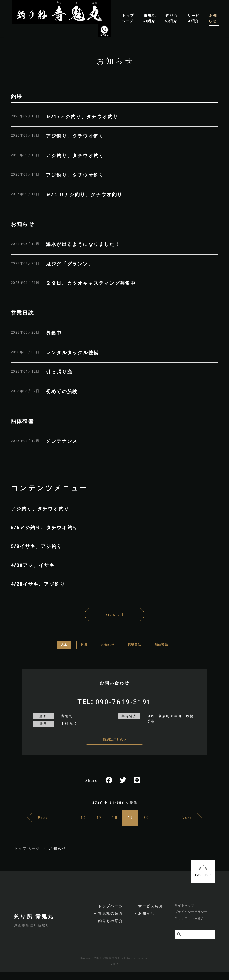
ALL (64, 645)
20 (162, 822)
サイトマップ (185, 912)
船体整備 (161, 645)
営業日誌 (134, 645)
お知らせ (108, 645)
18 (115, 822)
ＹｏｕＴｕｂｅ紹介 (189, 927)
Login (115, 972)
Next (197, 822)
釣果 (84, 645)
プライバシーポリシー (191, 919)
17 (91, 822)
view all (114, 614)
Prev (33, 822)
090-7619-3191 (123, 701)
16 (68, 822)
